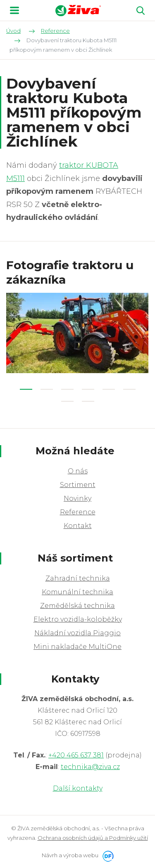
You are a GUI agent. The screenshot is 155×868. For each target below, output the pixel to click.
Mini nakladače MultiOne (77, 647)
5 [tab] (109, 389)
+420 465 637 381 (76, 755)
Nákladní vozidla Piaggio (77, 633)
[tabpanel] (77, 333)
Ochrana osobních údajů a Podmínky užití (93, 838)
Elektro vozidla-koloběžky (78, 619)
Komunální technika (77, 592)
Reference (78, 512)
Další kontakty (78, 788)
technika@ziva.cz (90, 767)
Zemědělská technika (77, 606)
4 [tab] (88, 389)
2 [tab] (47, 389)
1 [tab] (26, 389)
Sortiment (78, 485)
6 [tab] (129, 389)
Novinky (77, 498)
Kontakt (78, 526)
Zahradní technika (78, 578)
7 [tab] (67, 401)
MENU (14, 10)
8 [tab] (88, 401)
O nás (78, 471)
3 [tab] (67, 389)
